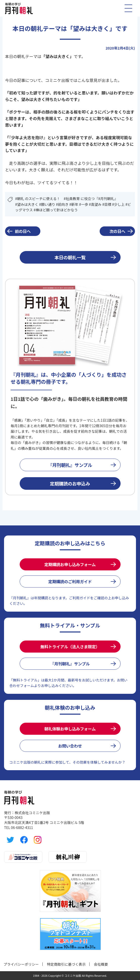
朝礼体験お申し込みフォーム (70, 729)
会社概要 (101, 964)
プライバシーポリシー (21, 964)
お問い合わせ (70, 746)
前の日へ (23, 231)
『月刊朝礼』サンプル (70, 465)
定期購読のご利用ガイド (70, 581)
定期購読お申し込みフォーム (70, 564)
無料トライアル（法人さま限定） (70, 647)
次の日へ (117, 231)
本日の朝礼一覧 (70, 257)
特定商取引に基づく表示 (66, 964)
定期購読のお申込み (70, 483)
